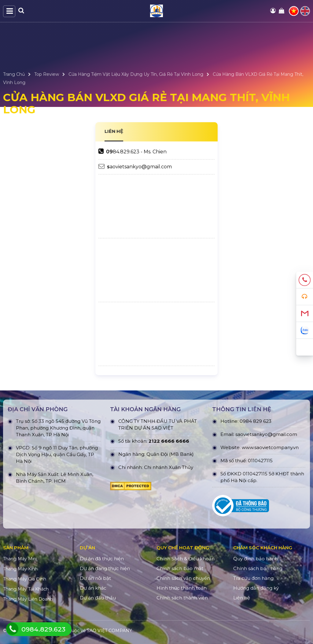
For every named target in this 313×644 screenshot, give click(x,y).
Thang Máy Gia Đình (25, 579)
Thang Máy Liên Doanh (28, 599)
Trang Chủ (14, 74)
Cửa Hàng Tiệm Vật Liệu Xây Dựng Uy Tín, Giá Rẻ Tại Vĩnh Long (136, 74)
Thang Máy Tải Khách (26, 589)
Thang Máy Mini (20, 559)
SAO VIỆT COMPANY (109, 631)
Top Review (47, 74)
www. (248, 447)
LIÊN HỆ (114, 131)
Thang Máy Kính (20, 569)
